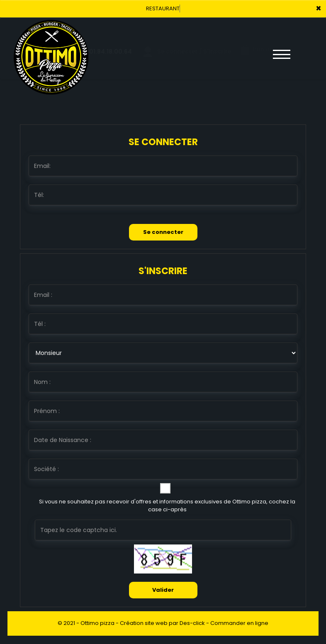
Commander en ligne (239, 623)
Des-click (192, 623)
